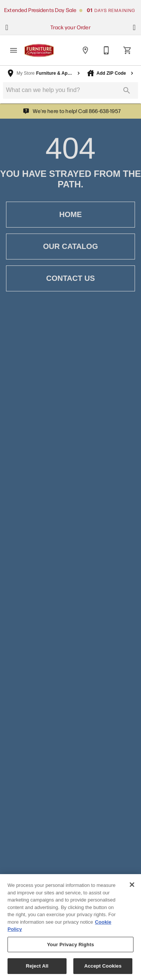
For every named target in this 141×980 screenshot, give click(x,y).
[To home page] (39, 51)
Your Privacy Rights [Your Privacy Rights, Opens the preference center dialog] (70, 948)
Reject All (37, 969)
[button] (14, 50)
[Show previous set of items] (7, 27)
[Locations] (85, 50)
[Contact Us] (106, 50)
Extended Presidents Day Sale (40, 10)
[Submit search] (127, 90)
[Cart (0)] (127, 50)
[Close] (132, 888)
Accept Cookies (103, 969)
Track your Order (70, 27)
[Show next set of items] (134, 27)
